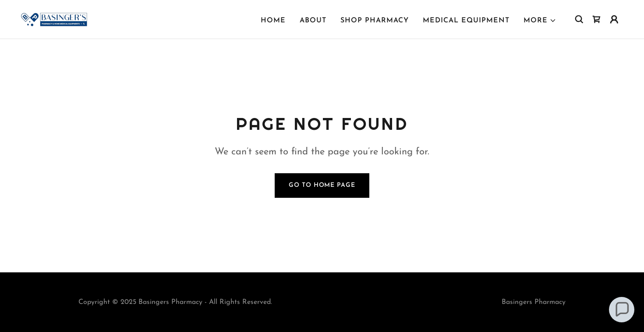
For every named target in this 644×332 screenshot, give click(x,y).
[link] (54, 19)
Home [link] (273, 21)
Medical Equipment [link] (466, 21)
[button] (540, 21)
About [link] (313, 21)
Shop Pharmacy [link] (375, 21)
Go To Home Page (322, 185)
